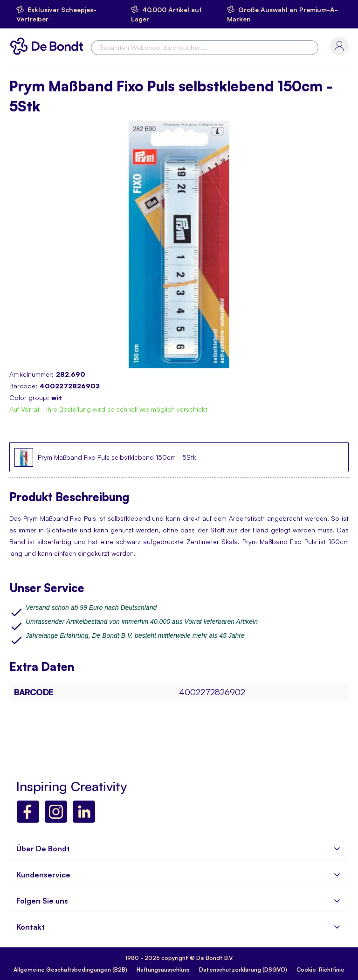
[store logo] (49, 46)
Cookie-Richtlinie (320, 970)
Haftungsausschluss (163, 970)
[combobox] (205, 48)
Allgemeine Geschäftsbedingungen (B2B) (70, 970)
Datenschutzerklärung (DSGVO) (243, 970)
